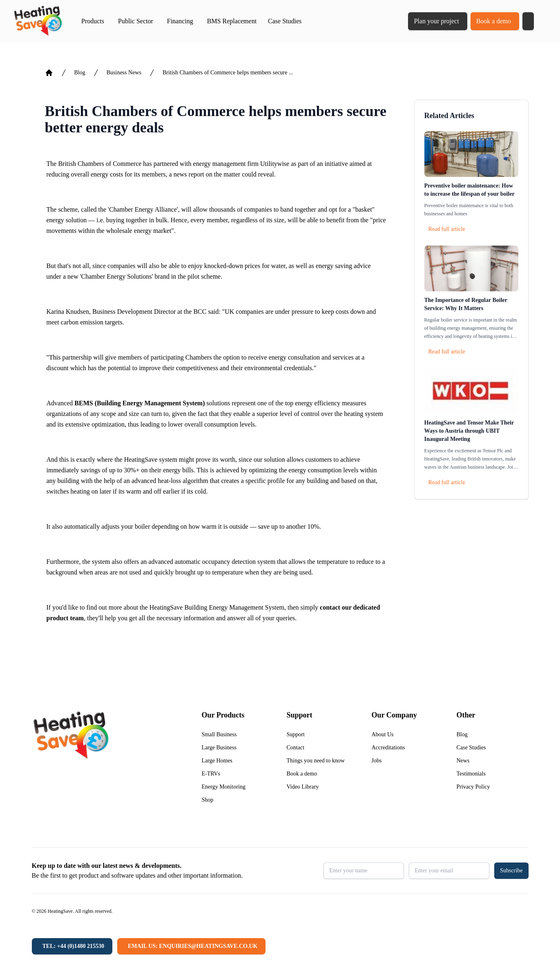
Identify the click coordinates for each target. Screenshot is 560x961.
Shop (208, 800)
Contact (296, 748)
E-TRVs (211, 774)
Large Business (219, 748)
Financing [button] (180, 21)
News (463, 761)
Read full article (447, 229)
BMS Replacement (232, 21)
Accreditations (388, 748)
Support (296, 734)
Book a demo (494, 21)
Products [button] (93, 21)
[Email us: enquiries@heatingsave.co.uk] (191, 946)
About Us (383, 734)
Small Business (219, 734)
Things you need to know (316, 761)
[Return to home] (38, 21)
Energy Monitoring (224, 787)
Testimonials (471, 774)
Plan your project (436, 21)
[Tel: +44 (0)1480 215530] (72, 946)
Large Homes (217, 761)
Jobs (377, 761)
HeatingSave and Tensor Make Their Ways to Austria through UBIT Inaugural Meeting (469, 431)
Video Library (303, 787)
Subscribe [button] (511, 870)
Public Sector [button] (136, 21)
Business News (124, 73)
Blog (80, 73)
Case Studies (285, 21)
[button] (528, 21)
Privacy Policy (473, 787)
